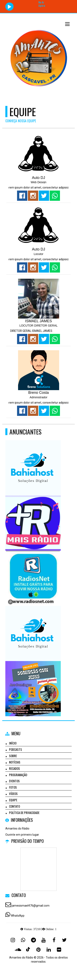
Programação (18, 775)
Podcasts (16, 749)
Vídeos (13, 794)
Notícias (15, 762)
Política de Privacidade (24, 813)
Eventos (14, 781)
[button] (67, 24)
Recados (14, 768)
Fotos (13, 787)
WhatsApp (18, 916)
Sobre (13, 756)
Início (13, 743)
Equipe (13, 800)
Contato (14, 806)
